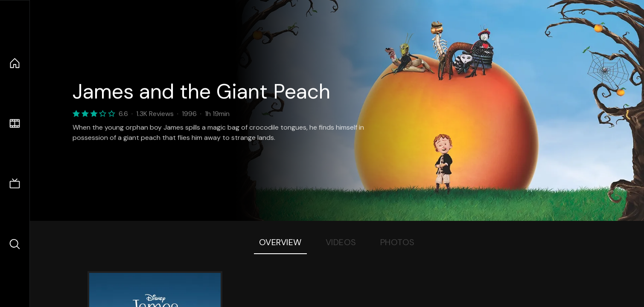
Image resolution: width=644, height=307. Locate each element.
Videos (341, 242)
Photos (398, 242)
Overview (280, 242)
